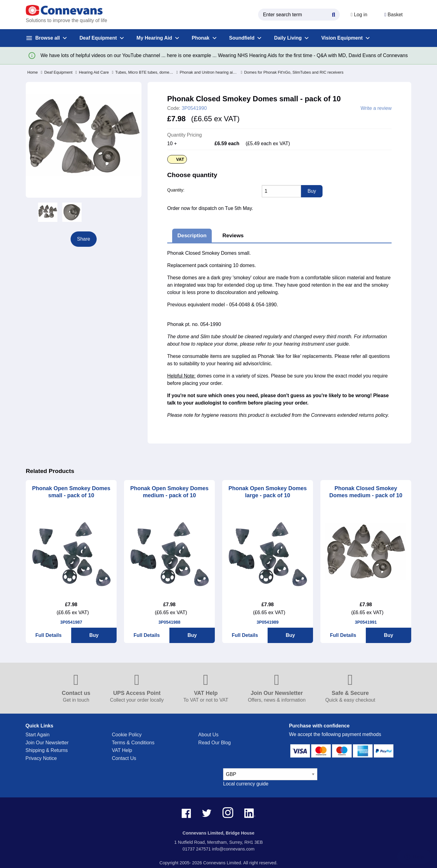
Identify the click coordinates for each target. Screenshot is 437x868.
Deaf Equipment (57, 72)
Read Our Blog (215, 743)
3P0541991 (366, 622)
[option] (48, 212)
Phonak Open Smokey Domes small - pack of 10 (71, 492)
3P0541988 (169, 622)
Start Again (37, 735)
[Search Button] (334, 14)
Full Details (48, 635)
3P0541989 (268, 622)
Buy (94, 635)
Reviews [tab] (233, 235)
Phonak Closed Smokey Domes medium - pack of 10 (366, 492)
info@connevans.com (233, 849)
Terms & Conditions (133, 743)
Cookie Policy (127, 735)
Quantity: (176, 190)
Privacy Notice (41, 758)
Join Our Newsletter (47, 743)
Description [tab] (192, 235)
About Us (208, 735)
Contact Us (124, 758)
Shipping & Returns (47, 750)
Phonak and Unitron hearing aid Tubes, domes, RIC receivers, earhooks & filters (207, 72)
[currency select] (270, 774)
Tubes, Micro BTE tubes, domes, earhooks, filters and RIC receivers (143, 72)
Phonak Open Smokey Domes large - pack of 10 (267, 492)
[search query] (299, 15)
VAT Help (122, 750)
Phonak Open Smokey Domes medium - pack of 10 (169, 492)
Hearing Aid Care (92, 72)
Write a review (376, 108)
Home (33, 72)
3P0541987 (71, 622)
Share (84, 239)
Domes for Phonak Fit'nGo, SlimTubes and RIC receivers (292, 72)
